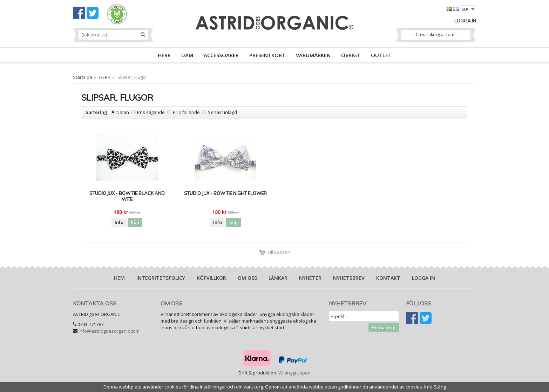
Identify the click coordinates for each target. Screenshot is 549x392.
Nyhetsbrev (349, 278)
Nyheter (310, 278)
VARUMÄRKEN (313, 55)
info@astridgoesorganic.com (109, 331)
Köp (135, 222)
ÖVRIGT (351, 55)
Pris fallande (186, 112)
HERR (164, 55)
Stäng (440, 387)
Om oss (247, 278)
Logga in (465, 21)
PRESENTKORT (267, 55)
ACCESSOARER (221, 55)
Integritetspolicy (161, 278)
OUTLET (381, 55)
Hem (119, 278)
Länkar (278, 278)
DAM (187, 55)
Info (119, 222)
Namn (123, 112)
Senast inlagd (222, 112)
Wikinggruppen (294, 373)
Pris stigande (151, 112)
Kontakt (388, 278)
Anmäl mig (384, 327)
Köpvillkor (211, 278)
